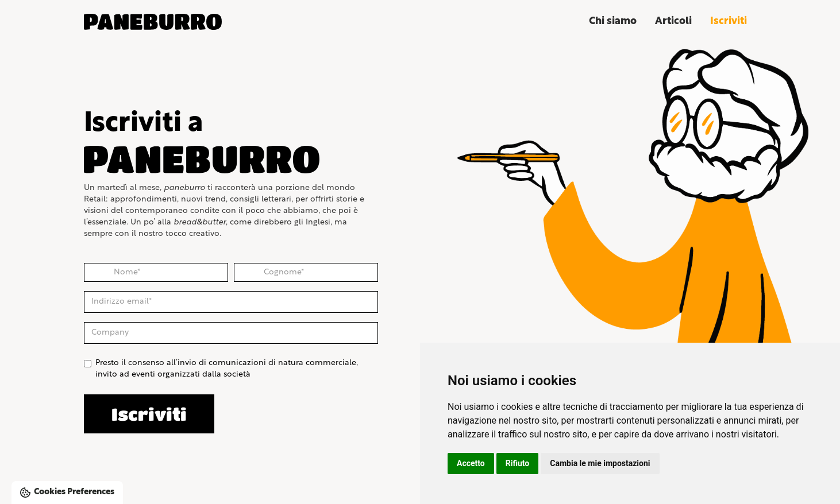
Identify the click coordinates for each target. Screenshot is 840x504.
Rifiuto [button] (518, 463)
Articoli (673, 22)
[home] (170, 22)
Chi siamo (613, 22)
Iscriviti (729, 22)
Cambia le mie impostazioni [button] (600, 463)
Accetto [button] (471, 463)
